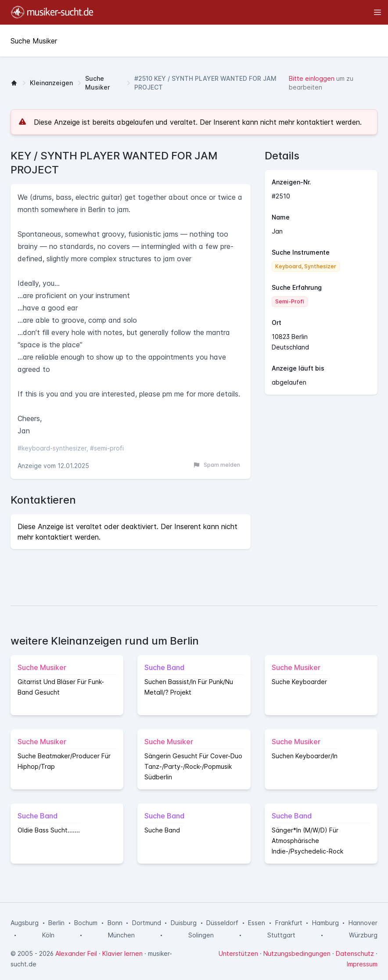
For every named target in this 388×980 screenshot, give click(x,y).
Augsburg (25, 923)
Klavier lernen (122, 953)
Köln (48, 935)
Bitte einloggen (312, 78)
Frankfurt (289, 923)
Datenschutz (355, 953)
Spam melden (217, 465)
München (121, 935)
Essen (257, 923)
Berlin (56, 923)
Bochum (86, 923)
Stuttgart (281, 935)
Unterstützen (238, 953)
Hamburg (325, 923)
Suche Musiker (97, 83)
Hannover (363, 923)
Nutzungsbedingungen (297, 953)
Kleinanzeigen (51, 83)
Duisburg (184, 923)
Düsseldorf (222, 923)
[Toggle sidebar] (242, 12)
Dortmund (147, 923)
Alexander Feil (76, 953)
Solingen (201, 935)
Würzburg (363, 935)
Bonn (115, 923)
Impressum (362, 964)
